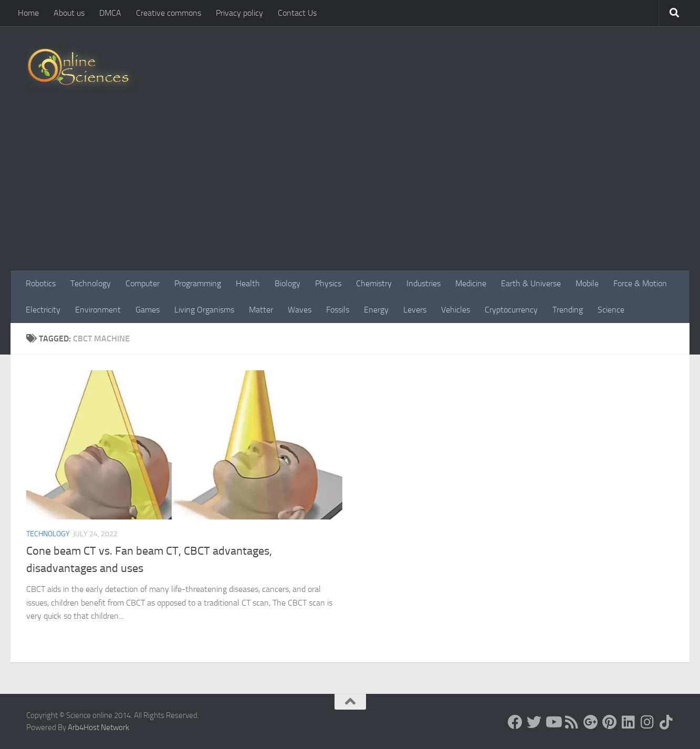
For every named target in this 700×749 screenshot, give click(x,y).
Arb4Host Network (98, 727)
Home (28, 13)
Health (248, 283)
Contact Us (297, 13)
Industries (424, 283)
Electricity (43, 310)
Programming (198, 283)
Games (148, 310)
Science (611, 310)
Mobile (587, 283)
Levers (415, 310)
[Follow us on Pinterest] (610, 722)
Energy (376, 310)
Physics (328, 283)
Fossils (338, 310)
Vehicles (456, 310)
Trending (568, 310)
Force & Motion (640, 283)
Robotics (41, 283)
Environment (98, 310)
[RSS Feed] (572, 722)
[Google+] (591, 722)
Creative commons (169, 13)
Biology (288, 283)
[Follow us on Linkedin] (629, 722)
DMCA (110, 13)
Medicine (471, 283)
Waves (300, 310)
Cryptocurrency (511, 310)
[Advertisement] (350, 192)
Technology (91, 283)
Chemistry (374, 283)
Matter (261, 310)
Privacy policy (239, 13)
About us (69, 13)
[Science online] (515, 722)
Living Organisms (204, 310)
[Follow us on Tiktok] (666, 722)
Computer (143, 283)
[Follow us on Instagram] (647, 722)
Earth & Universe (531, 283)
